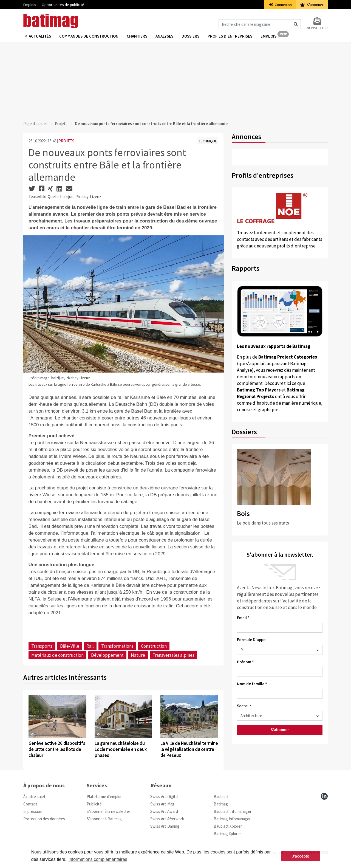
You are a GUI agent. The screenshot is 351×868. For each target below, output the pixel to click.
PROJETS (66, 141)
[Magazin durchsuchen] (260, 24)
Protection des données (44, 819)
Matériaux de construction (57, 655)
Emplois (30, 5)
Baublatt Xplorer (228, 826)
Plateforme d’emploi (104, 797)
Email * (243, 618)
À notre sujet (34, 797)
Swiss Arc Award (164, 811)
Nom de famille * (252, 684)
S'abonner (312, 5)
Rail (90, 646)
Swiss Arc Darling (165, 826)
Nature (138, 655)
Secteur (244, 706)
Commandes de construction (89, 36)
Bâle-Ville (70, 646)
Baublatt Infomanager (233, 811)
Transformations (117, 646)
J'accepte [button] (301, 856)
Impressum (33, 811)
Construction (154, 646)
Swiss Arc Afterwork (167, 819)
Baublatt (221, 797)
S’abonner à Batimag (104, 819)
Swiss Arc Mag (162, 804)
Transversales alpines (173, 655)
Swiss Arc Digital (164, 797)
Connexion (281, 5)
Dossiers (190, 36)
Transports (42, 646)
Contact (30, 804)
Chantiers (137, 36)
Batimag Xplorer (227, 834)
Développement (107, 655)
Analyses (164, 36)
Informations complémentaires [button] (98, 859)
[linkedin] (324, 796)
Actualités (40, 36)
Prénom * (245, 662)
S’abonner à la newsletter (108, 811)
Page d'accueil (35, 124)
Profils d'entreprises (230, 36)
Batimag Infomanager (232, 819)
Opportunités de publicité (63, 5)
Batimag (221, 804)
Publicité (94, 804)
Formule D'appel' (252, 640)
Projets (61, 124)
